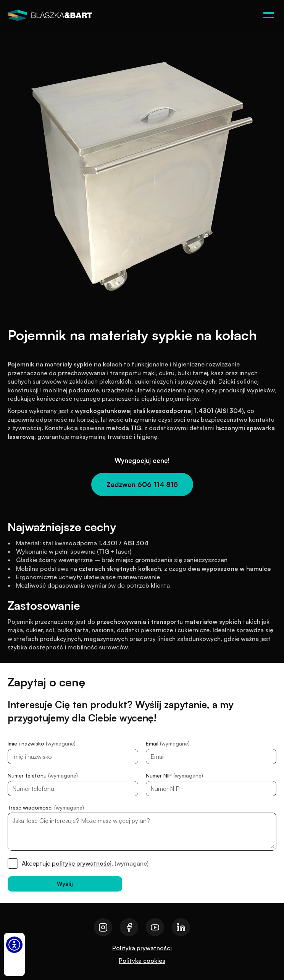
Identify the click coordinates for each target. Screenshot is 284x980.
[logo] (50, 15)
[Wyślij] (65, 884)
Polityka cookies (142, 961)
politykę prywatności (82, 863)
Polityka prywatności (142, 948)
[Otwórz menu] (269, 15)
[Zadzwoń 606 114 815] (142, 484)
